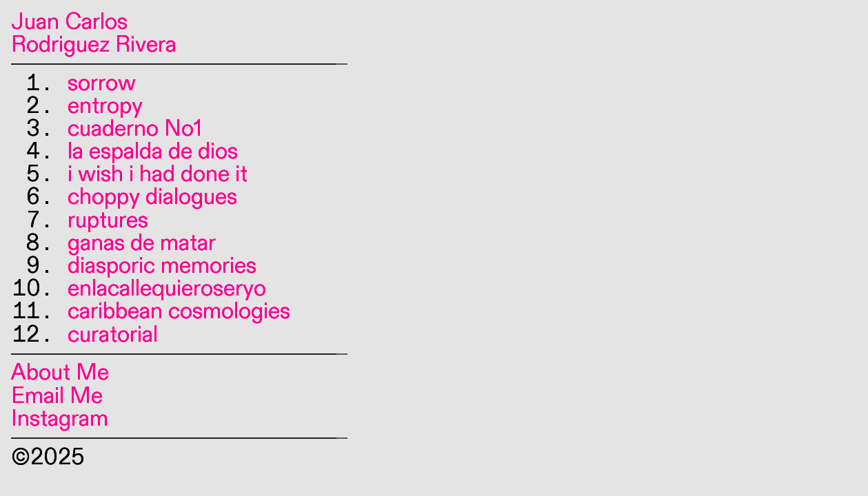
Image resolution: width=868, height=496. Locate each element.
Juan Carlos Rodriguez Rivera (94, 33)
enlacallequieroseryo (167, 289)
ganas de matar (142, 243)
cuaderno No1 (135, 129)
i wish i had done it (158, 174)
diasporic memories (162, 266)
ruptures (108, 220)
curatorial (113, 335)
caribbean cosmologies (179, 311)
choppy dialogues (152, 197)
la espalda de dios (153, 152)
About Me (60, 373)
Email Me (57, 396)
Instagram (60, 419)
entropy (105, 106)
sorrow (102, 83)
